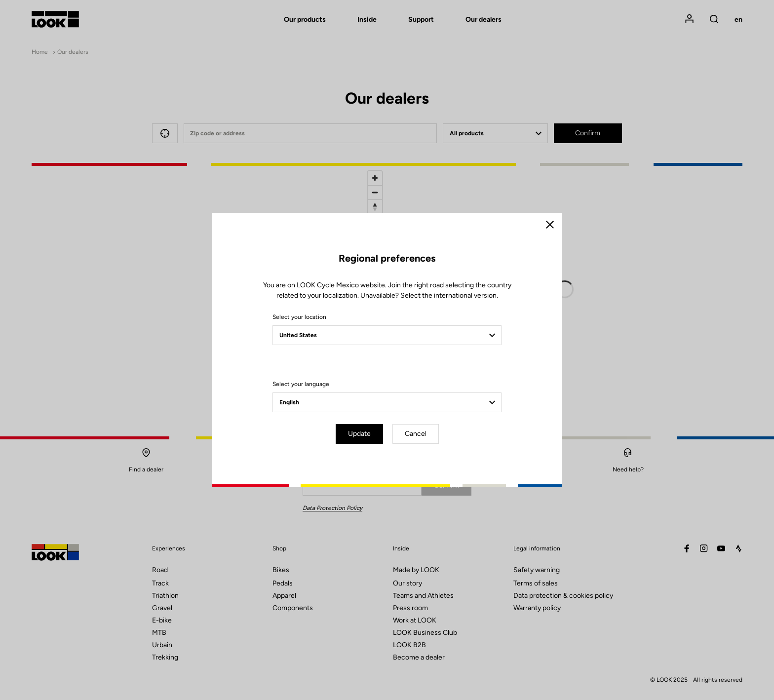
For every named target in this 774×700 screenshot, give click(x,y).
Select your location (299, 317)
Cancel (416, 434)
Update (359, 434)
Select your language (301, 384)
